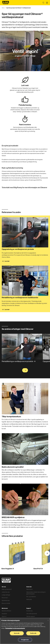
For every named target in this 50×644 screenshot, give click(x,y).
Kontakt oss (29, 611)
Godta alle (33, 633)
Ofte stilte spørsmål (32, 614)
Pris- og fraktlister (31, 597)
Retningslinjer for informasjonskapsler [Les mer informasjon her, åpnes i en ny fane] (15, 628)
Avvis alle (17, 633)
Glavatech (4, 614)
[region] (25, 631)
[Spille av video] (22, 347)
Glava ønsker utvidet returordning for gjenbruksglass (36, 593)
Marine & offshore (6, 611)
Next (47, 347)
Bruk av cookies (6, 603)
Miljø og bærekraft (7, 589)
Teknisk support (31, 616)
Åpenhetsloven (6, 600)
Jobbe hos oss (6, 592)
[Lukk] (48, 620)
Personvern (5, 598)
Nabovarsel (29, 589)
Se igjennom (25, 640)
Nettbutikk (29, 599)
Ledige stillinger (6, 595)
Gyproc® (4, 616)
